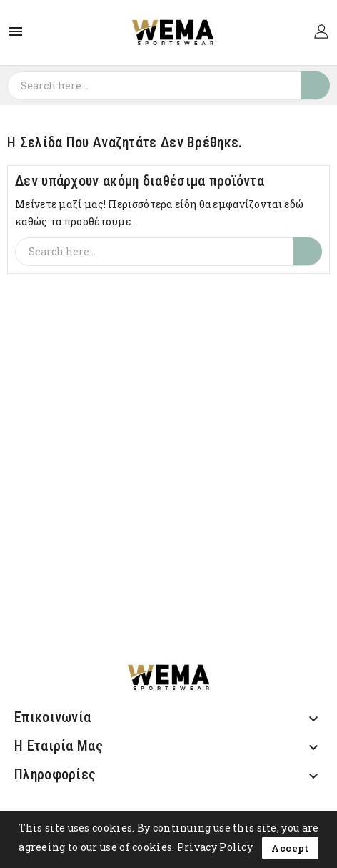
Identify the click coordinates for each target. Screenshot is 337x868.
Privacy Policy (215, 847)
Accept (290, 848)
